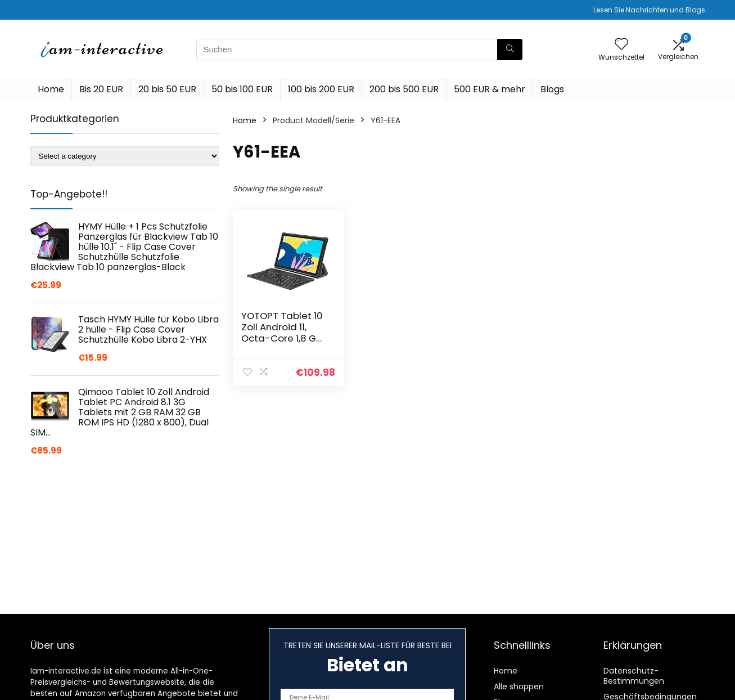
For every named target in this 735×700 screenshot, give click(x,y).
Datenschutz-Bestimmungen (634, 676)
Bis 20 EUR (101, 89)
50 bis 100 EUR (242, 89)
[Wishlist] (621, 45)
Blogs (552, 89)
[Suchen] (510, 50)
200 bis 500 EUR (404, 89)
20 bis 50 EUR (167, 89)
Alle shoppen (519, 686)
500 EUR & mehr (490, 89)
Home (51, 89)
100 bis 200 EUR (321, 89)
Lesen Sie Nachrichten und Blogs (649, 10)
